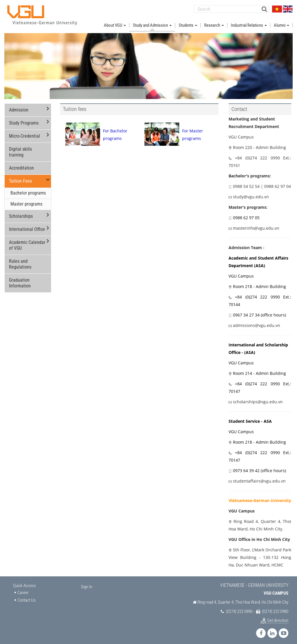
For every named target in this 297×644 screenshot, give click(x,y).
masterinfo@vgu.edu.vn (256, 225)
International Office (27, 227)
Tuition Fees (20, 178)
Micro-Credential (25, 133)
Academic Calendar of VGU (27, 243)
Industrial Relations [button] (249, 23)
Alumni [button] (281, 23)
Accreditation (21, 165)
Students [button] (188, 23)
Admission (19, 107)
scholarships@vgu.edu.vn (258, 399)
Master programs (26, 201)
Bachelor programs (28, 190)
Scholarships (21, 214)
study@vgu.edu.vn (251, 194)
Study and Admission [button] (152, 23)
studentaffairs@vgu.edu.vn (259, 478)
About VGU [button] (115, 23)
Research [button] (214, 23)
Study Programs (24, 120)
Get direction (278, 618)
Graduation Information (20, 280)
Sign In (87, 584)
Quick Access (25, 583)
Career (23, 590)
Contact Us (27, 598)
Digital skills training (20, 149)
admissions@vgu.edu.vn (257, 323)
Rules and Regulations (20, 261)
